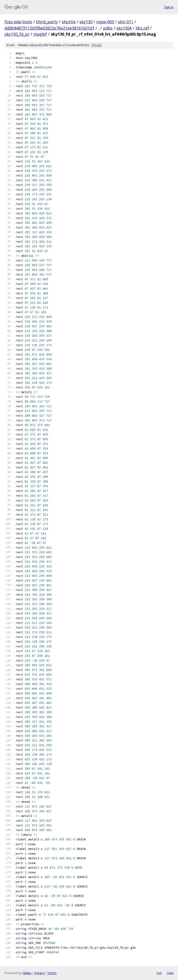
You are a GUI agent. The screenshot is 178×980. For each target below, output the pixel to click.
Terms (52, 973)
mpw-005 (105, 22)
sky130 (86, 22)
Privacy (39, 973)
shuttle (69, 22)
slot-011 (126, 22)
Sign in (169, 7)
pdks (108, 28)
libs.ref (142, 28)
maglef (40, 34)
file (97, 45)
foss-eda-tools (18, 22)
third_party (47, 22)
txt (159, 973)
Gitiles (27, 973)
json (170, 973)
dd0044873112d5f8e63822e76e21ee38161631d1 (49, 28)
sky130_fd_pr (17, 34)
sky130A (124, 28)
